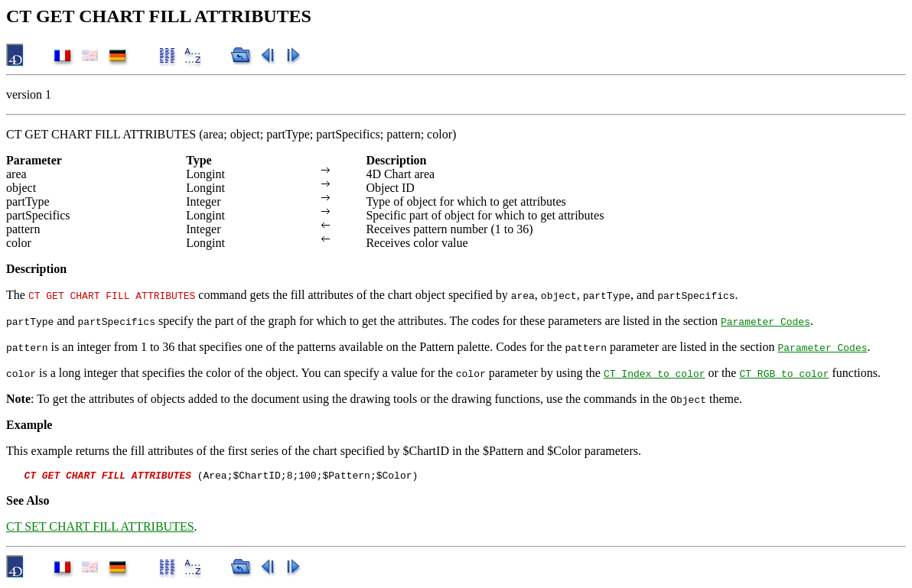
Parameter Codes (765, 321)
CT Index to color (655, 373)
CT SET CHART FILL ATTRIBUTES (100, 529)
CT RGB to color (784, 373)
